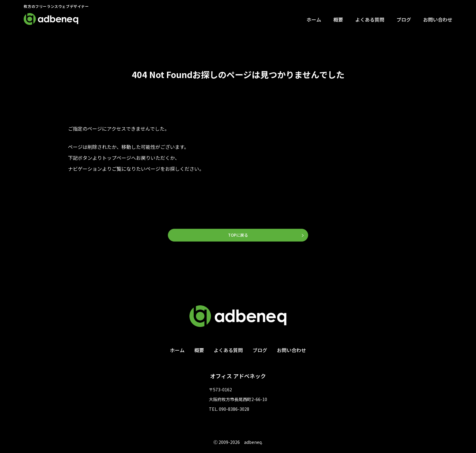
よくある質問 (370, 19)
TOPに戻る (238, 235)
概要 (338, 19)
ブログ (404, 19)
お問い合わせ (438, 19)
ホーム (314, 19)
